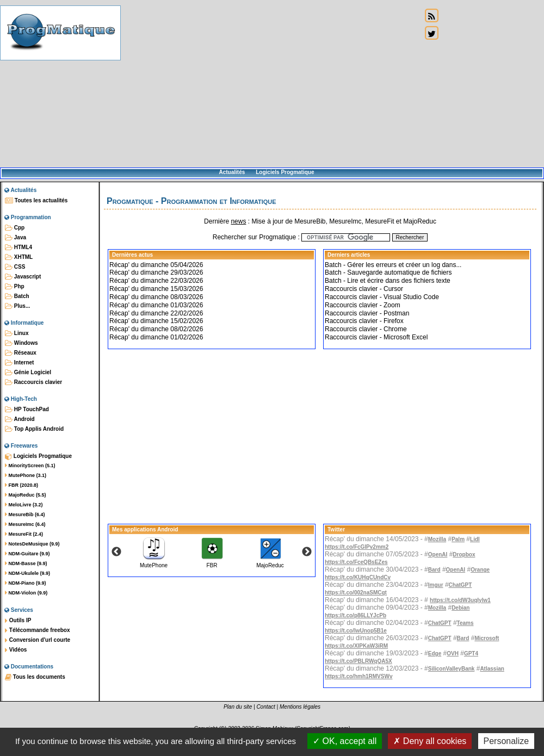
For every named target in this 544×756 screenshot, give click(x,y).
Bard (434, 570)
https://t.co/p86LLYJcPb (356, 615)
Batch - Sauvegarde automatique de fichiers (388, 272)
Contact (265, 707)
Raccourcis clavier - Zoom (363, 305)
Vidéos (16, 650)
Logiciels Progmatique (285, 172)
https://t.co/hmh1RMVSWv (358, 676)
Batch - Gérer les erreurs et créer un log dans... (393, 265)
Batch (17, 296)
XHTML (19, 257)
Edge (435, 653)
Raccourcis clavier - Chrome (366, 329)
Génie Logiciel (28, 373)
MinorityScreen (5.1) (30, 466)
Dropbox (464, 554)
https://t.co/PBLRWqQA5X (358, 661)
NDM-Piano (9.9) (26, 583)
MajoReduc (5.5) (26, 495)
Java (16, 238)
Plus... (17, 306)
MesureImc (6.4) (25, 524)
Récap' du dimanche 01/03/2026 (156, 305)
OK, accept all (345, 741)
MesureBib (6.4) (25, 515)
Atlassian (492, 669)
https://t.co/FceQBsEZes (356, 562)
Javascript (23, 277)
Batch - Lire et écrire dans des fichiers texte (388, 281)
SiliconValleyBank (452, 669)
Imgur (436, 585)
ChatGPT (460, 585)
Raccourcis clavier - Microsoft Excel (376, 337)
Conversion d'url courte (38, 640)
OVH (453, 653)
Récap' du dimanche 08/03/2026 (156, 297)
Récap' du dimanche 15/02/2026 (156, 321)
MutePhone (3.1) (26, 475)
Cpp (15, 228)
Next (307, 552)
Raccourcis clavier (33, 382)
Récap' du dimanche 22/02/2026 (156, 313)
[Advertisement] (271, 84)
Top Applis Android (34, 429)
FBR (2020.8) (21, 485)
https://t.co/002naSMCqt (356, 593)
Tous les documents (35, 677)
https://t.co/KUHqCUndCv (358, 577)
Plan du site (238, 707)
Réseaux (21, 353)
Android (20, 419)
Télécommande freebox (37, 630)
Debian (460, 608)
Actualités (232, 172)
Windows (21, 343)
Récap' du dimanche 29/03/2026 (156, 272)
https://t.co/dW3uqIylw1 (460, 600)
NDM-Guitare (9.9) (27, 554)
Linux (17, 333)
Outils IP (18, 621)
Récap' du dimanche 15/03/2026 (156, 289)
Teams (465, 623)
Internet (19, 363)
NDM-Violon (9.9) (26, 593)
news (238, 221)
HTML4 (18, 247)
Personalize (506, 741)
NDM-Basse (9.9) (26, 563)
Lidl (475, 539)
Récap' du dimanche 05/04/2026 (156, 265)
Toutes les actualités (36, 201)
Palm (458, 539)
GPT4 (471, 653)
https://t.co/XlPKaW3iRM (356, 646)
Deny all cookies (430, 741)
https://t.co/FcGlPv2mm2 (357, 547)
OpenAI (438, 554)
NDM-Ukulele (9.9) (27, 573)
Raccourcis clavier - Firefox (364, 321)
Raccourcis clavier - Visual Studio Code (382, 297)
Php (15, 287)
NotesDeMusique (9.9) (32, 544)
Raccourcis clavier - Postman (367, 313)
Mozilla (437, 539)
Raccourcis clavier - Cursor (364, 289)
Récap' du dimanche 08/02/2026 (156, 329)
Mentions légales (300, 707)
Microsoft (487, 638)
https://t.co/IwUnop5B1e (356, 631)
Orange (480, 570)
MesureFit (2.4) (24, 534)
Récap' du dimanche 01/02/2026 (156, 337)
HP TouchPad (27, 410)
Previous (116, 552)
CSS (15, 267)
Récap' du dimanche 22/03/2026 (156, 281)
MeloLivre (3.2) (24, 505)
